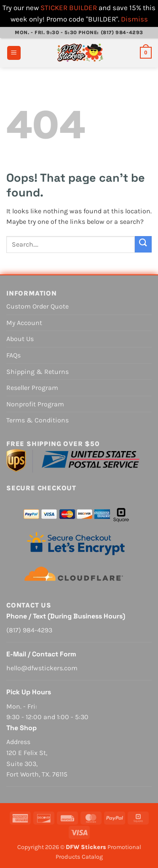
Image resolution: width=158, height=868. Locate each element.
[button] (14, 53)
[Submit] (143, 244)
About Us (20, 339)
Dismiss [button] (134, 19)
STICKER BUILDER (69, 8)
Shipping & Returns (37, 372)
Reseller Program (32, 388)
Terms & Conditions (37, 420)
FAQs (13, 355)
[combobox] (71, 245)
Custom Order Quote (37, 306)
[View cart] (146, 53)
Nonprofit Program (35, 404)
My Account (24, 323)
